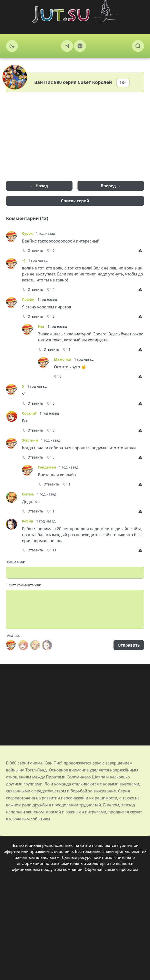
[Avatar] (11, 645)
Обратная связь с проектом (111, 869)
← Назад (39, 186)
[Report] (141, 250)
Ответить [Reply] (32, 250)
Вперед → (111, 186)
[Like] (51, 250)
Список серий (75, 201)
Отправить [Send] (129, 645)
